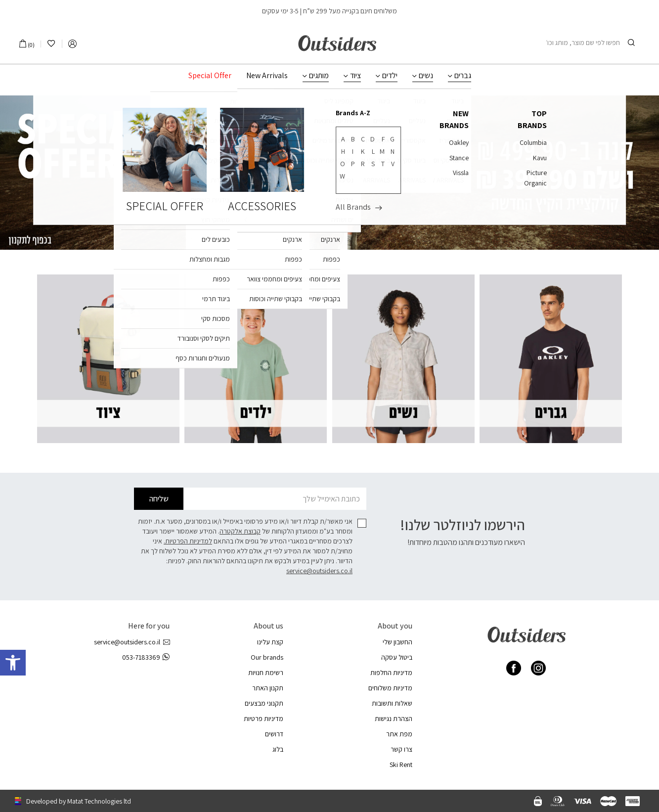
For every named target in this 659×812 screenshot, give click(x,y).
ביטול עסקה (397, 657)
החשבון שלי (397, 642)
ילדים (390, 76)
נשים (426, 76)
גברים (463, 76)
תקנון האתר (268, 688)
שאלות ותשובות (392, 703)
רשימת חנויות (266, 673)
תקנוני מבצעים (264, 703)
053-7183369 (146, 657)
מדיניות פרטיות (264, 719)
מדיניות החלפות (391, 673)
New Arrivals (267, 76)
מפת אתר (399, 734)
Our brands (267, 657)
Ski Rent (401, 765)
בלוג (278, 749)
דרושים (274, 734)
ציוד (355, 76)
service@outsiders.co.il (319, 571)
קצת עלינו (270, 642)
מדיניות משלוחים (390, 688)
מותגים (319, 76)
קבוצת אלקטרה (240, 531)
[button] (13, 663)
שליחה (159, 499)
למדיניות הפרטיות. (188, 541)
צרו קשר (401, 749)
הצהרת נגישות (394, 719)
